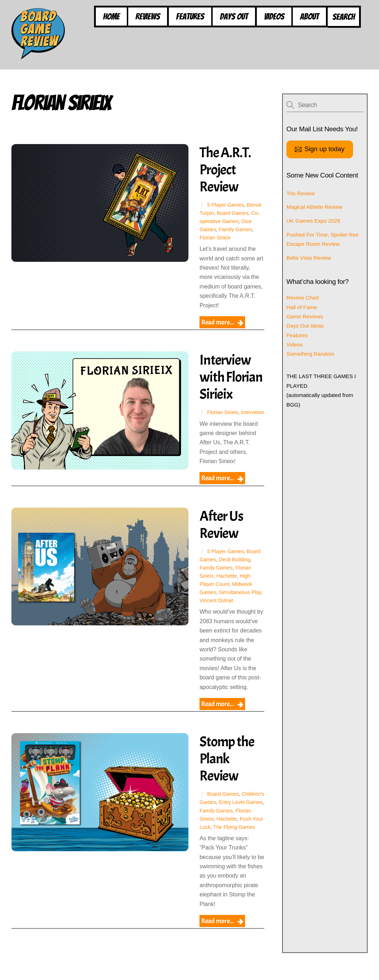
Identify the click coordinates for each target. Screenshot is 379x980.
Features (190, 17)
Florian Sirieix (215, 238)
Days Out (234, 17)
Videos (274, 17)
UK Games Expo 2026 (313, 221)
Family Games (236, 229)
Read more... (218, 322)
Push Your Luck (241, 835)
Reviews (148, 17)
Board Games (233, 213)
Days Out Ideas (305, 326)
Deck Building (235, 568)
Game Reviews (305, 316)
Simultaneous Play (240, 600)
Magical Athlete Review (314, 207)
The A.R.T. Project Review (225, 170)
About (309, 17)
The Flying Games (221, 843)
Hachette (227, 584)
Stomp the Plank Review (227, 767)
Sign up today (320, 150)
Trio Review (301, 193)
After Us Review (222, 533)
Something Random (310, 354)
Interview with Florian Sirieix (231, 377)
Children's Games (220, 811)
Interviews (211, 421)
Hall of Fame (302, 307)
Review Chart (303, 298)
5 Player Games (226, 205)
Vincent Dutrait (217, 609)
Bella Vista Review (309, 258)
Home (111, 17)
